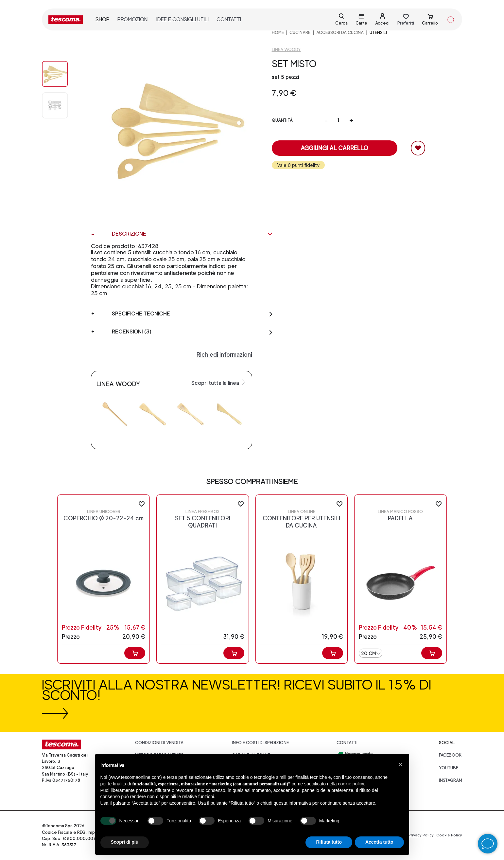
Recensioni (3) (192, 332)
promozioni (133, 19)
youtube (449, 768)
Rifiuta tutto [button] (329, 842)
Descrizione (192, 234)
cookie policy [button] (351, 784)
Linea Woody (286, 50)
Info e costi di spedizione (260, 743)
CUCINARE (300, 33)
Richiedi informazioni (224, 355)
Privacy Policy (421, 835)
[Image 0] (61, 74)
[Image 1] (61, 105)
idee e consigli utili (182, 19)
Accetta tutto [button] (379, 842)
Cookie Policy (449, 835)
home (278, 33)
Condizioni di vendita (159, 743)
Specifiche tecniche (192, 314)
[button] (401, 764)
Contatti (347, 743)
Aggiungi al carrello (334, 148)
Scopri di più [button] (125, 842)
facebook (450, 755)
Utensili (378, 33)
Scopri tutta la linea (219, 383)
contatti (229, 19)
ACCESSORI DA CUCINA (340, 33)
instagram (451, 780)
